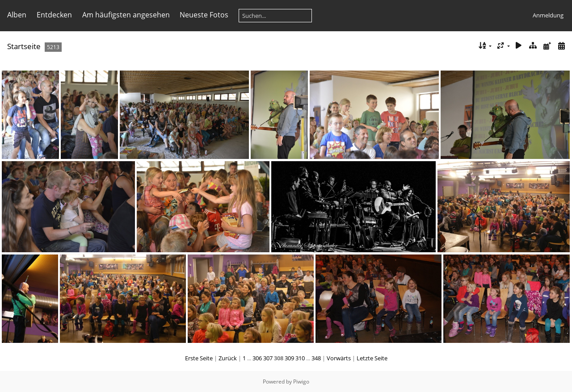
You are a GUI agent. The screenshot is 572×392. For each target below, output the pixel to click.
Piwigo (301, 382)
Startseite (24, 46)
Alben (17, 15)
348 (316, 358)
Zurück (228, 358)
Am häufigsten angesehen (126, 15)
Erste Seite (199, 358)
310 (300, 358)
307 (268, 358)
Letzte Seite (372, 358)
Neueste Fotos (204, 15)
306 (257, 358)
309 (289, 358)
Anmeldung (548, 15)
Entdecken (54, 15)
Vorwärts (339, 358)
